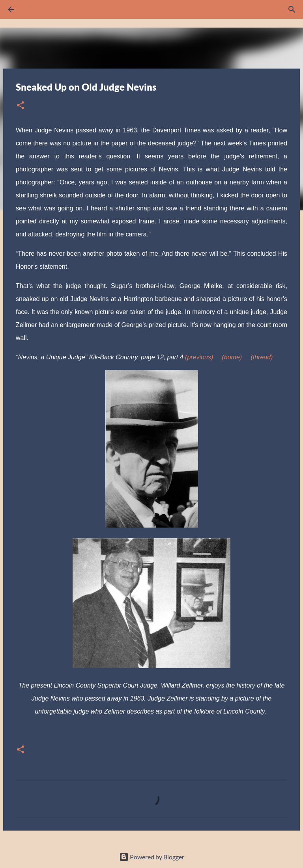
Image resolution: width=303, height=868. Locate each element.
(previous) (199, 357)
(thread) (262, 357)
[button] (21, 106)
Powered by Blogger (152, 857)
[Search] (33, 9)
